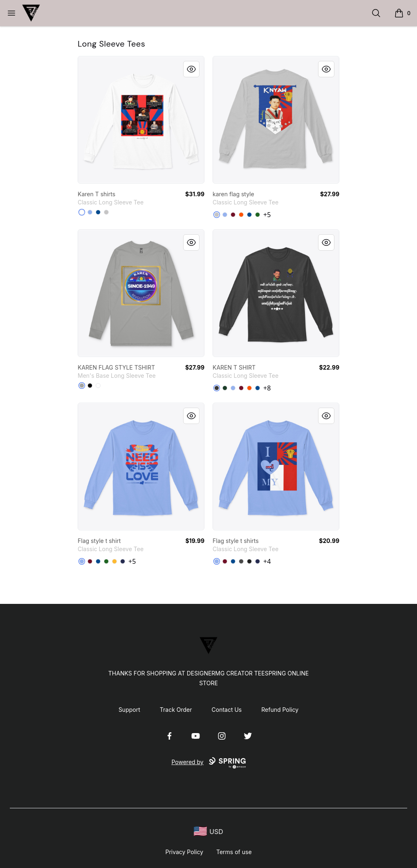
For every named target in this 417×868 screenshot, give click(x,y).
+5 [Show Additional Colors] (267, 215)
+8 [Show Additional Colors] (267, 388)
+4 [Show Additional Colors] (267, 561)
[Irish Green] (258, 215)
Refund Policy (280, 710)
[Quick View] (191, 69)
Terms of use (234, 852)
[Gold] (114, 561)
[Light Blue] (90, 212)
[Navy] (123, 561)
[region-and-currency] (208, 831)
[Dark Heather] (217, 388)
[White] (82, 212)
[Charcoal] (241, 561)
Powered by (208, 763)
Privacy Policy (184, 852)
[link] (141, 120)
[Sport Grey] (106, 212)
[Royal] (98, 212)
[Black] (90, 386)
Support (129, 710)
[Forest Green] (225, 388)
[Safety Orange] (241, 215)
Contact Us (227, 710)
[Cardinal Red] (233, 215)
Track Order (176, 710)
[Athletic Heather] (82, 386)
